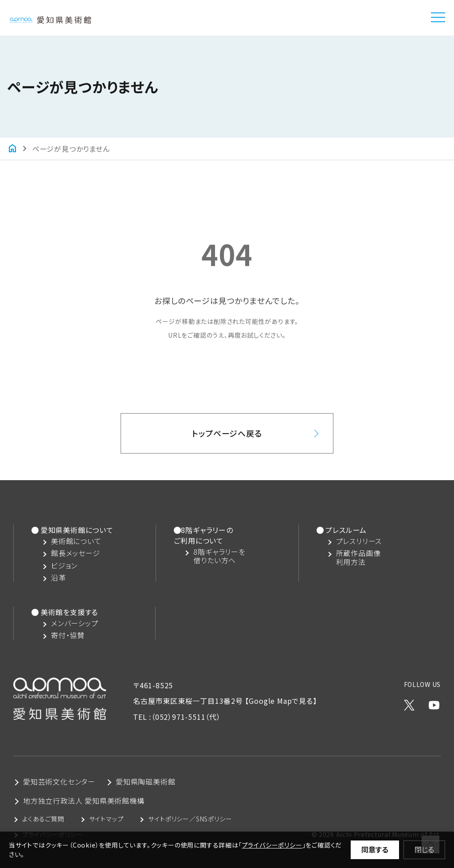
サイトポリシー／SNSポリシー (190, 819)
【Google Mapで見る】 (281, 701)
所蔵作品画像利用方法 (358, 557)
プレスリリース (359, 541)
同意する (375, 849)
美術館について (76, 541)
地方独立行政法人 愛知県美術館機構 (84, 801)
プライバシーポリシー (272, 845)
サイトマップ (106, 819)
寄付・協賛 (68, 635)
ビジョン (64, 566)
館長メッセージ (76, 553)
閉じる (424, 849)
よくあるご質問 (43, 819)
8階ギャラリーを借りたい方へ (219, 556)
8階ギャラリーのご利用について (203, 535)
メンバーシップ (75, 623)
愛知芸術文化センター (59, 781)
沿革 (59, 578)
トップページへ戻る (227, 433)
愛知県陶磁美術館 (145, 781)
